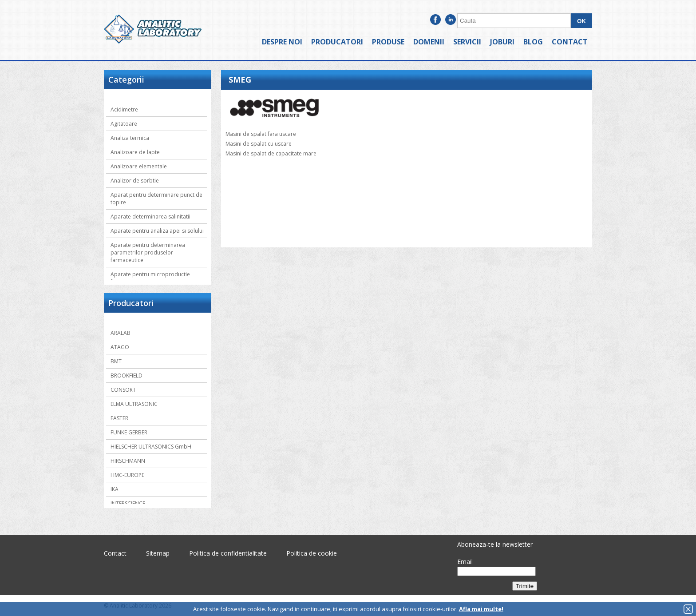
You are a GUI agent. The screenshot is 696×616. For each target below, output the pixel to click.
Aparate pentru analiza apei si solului (157, 231)
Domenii (429, 42)
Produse (388, 42)
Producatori (337, 42)
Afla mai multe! (481, 609)
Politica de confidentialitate (228, 553)
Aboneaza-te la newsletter (495, 544)
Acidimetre (124, 109)
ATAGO (120, 347)
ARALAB (121, 333)
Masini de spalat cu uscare (259, 144)
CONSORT (123, 390)
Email (465, 562)
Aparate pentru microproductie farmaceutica (150, 278)
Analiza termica (130, 138)
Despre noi (282, 42)
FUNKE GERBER (129, 432)
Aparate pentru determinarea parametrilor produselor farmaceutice (148, 252)
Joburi (502, 42)
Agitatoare (124, 124)
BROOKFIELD (127, 376)
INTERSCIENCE (128, 503)
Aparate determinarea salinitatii (150, 217)
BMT (116, 361)
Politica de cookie (312, 553)
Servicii (467, 42)
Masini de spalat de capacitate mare (271, 153)
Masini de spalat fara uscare (261, 134)
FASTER (119, 418)
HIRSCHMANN (128, 461)
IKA (115, 489)
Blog (533, 42)
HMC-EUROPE (127, 475)
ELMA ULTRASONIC (134, 404)
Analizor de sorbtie (135, 181)
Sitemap (158, 553)
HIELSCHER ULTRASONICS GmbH (151, 447)
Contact (570, 42)
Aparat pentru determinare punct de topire (156, 199)
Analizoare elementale (139, 166)
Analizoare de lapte (135, 152)
